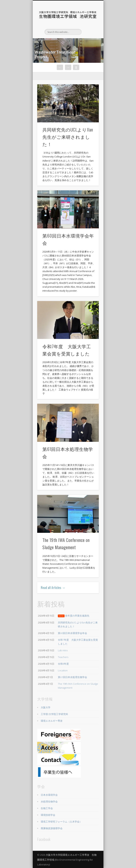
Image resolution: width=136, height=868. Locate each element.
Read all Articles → (53, 588)
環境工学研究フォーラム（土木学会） (61, 822)
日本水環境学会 (49, 795)
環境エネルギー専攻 (52, 721)
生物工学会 (47, 808)
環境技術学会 (48, 815)
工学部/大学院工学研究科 (54, 714)
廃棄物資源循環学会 (52, 828)
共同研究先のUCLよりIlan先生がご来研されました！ (68, 137)
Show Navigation (90, 33)
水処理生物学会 (49, 802)
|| (76, 67)
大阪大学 (46, 707)
